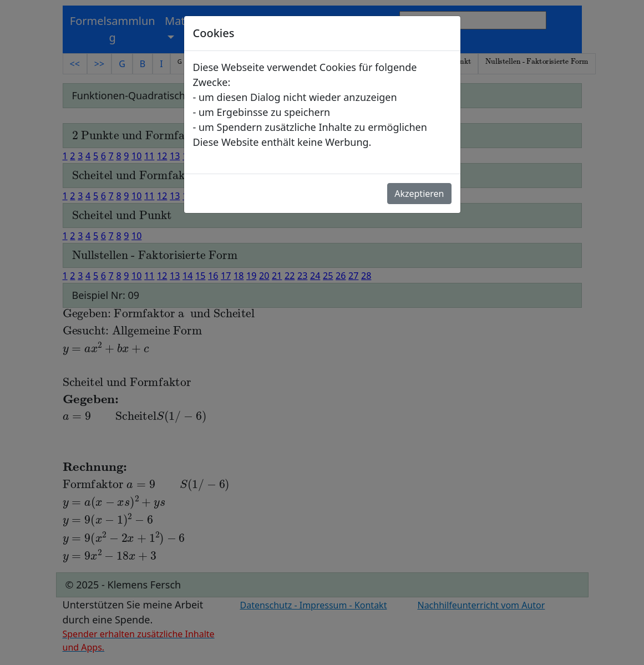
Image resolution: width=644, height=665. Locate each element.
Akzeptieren (419, 194)
